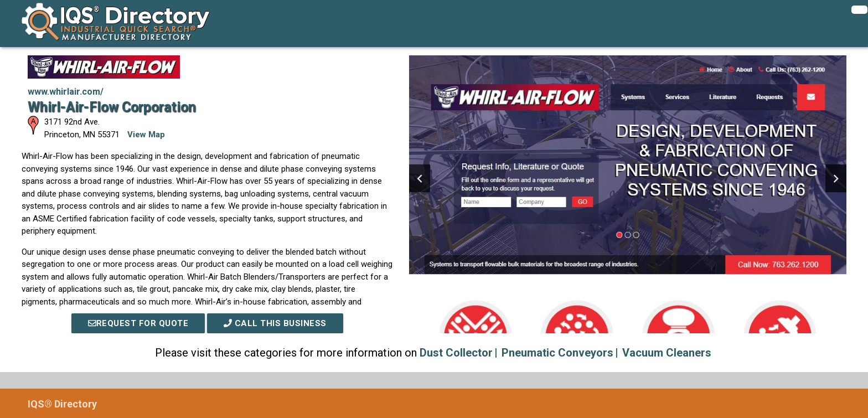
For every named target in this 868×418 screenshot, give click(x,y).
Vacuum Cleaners (667, 353)
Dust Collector (456, 353)
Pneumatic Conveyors (557, 353)
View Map (146, 135)
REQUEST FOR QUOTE (138, 323)
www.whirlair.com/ (66, 92)
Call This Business (275, 323)
